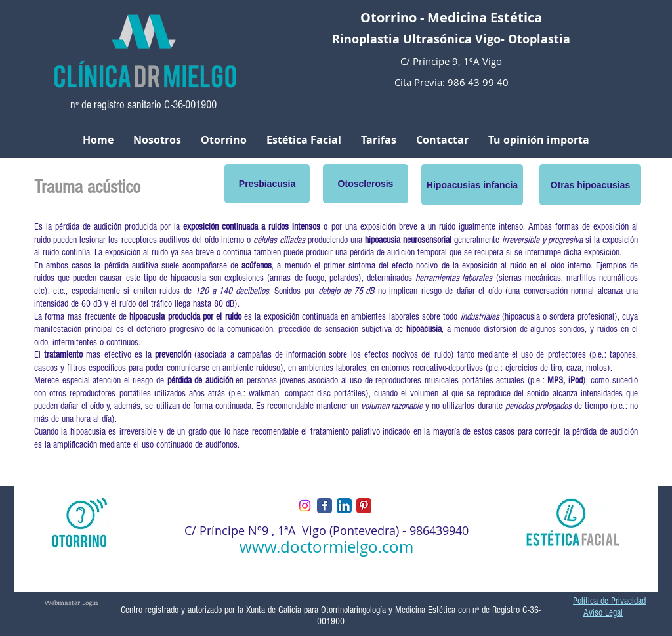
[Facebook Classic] (325, 506)
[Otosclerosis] (366, 184)
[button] (472, 185)
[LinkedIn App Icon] (344, 506)
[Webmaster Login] (72, 602)
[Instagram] (305, 506)
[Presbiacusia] (267, 184)
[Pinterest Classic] (364, 506)
